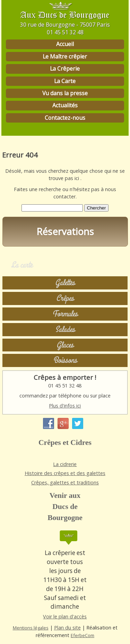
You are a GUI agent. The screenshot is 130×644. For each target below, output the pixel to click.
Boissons (65, 360)
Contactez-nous (65, 118)
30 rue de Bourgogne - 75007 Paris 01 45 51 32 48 (65, 28)
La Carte (65, 81)
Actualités (65, 105)
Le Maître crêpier (65, 56)
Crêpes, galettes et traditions (65, 482)
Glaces (65, 345)
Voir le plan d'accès (65, 616)
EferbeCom (83, 635)
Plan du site (67, 628)
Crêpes (65, 298)
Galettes (65, 283)
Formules (65, 314)
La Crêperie (65, 69)
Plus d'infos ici (65, 406)
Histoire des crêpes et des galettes (65, 473)
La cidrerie (65, 464)
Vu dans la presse (65, 93)
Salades (65, 329)
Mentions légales (31, 628)
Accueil (65, 44)
